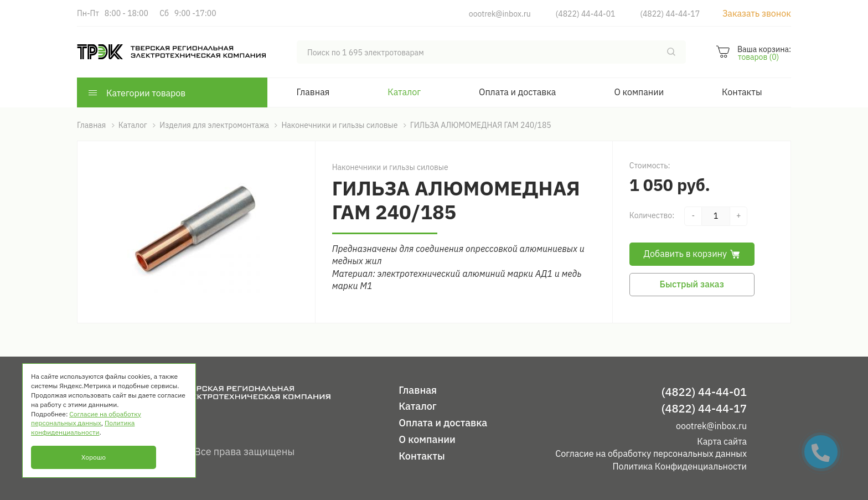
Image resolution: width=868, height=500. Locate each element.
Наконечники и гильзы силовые (390, 167)
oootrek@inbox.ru (500, 14)
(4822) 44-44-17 (670, 14)
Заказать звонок (757, 13)
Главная (313, 92)
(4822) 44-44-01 (586, 14)
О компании (639, 92)
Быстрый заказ (692, 284)
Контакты (742, 92)
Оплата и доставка (517, 92)
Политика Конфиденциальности (680, 466)
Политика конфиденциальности (83, 427)
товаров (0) (758, 57)
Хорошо (94, 457)
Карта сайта (722, 441)
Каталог (404, 92)
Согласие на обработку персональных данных (651, 453)
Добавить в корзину (692, 254)
